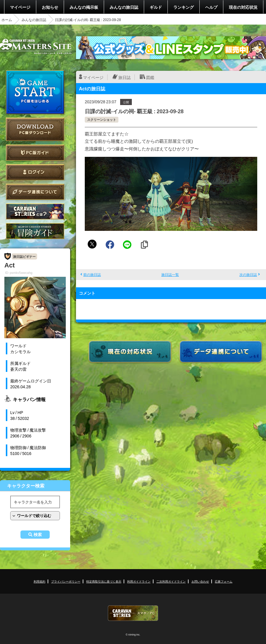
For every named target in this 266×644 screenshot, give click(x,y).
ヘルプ (211, 7)
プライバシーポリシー (66, 581)
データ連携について (35, 192)
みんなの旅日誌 (124, 7)
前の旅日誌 (92, 274)
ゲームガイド (35, 231)
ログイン (35, 172)
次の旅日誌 (248, 274)
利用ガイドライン (139, 581)
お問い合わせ (200, 581)
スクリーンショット (102, 120)
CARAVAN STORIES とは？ (35, 211)
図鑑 (150, 77)
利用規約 (39, 581)
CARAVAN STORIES (133, 613)
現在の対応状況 (243, 7)
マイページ (20, 7)
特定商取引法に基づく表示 (104, 581)
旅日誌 (125, 77)
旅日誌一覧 (170, 274)
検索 (38, 535)
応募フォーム (224, 581)
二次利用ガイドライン (171, 581)
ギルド (156, 7)
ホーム (7, 20)
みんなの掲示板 (84, 7)
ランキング (184, 7)
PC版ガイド (35, 153)
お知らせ (50, 7)
